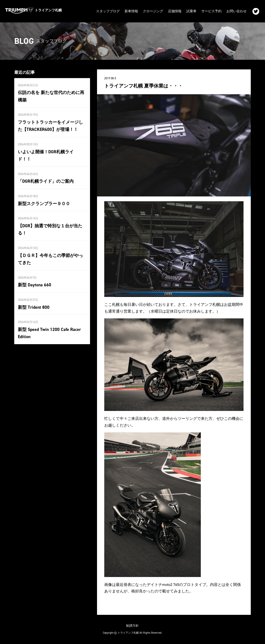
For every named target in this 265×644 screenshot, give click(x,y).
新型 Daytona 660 (35, 285)
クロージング (153, 11)
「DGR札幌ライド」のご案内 (46, 181)
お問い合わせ (237, 11)
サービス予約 (211, 11)
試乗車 (191, 11)
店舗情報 (175, 11)
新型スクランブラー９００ (44, 204)
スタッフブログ (108, 11)
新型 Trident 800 (34, 307)
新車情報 (131, 11)
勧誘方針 (132, 626)
